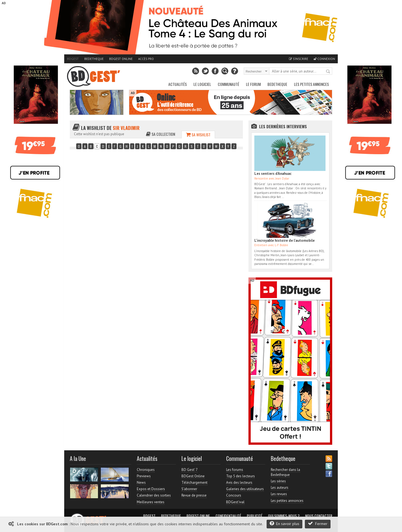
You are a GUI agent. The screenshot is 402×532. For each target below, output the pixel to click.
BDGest (73, 59)
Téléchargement (194, 483)
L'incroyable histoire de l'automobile (284, 240)
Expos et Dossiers (151, 489)
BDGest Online (121, 59)
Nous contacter (319, 516)
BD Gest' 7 (190, 470)
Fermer (318, 523)
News (141, 483)
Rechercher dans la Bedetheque (285, 472)
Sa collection (161, 134)
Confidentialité (228, 516)
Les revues (279, 494)
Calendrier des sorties (154, 495)
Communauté (228, 84)
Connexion (324, 59)
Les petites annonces (311, 84)
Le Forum (253, 84)
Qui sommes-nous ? (284, 516)
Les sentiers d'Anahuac (273, 174)
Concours (234, 495)
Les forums (235, 470)
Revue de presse (194, 495)
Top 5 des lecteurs (241, 476)
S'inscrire (299, 59)
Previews (144, 476)
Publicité (255, 516)
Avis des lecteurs (239, 483)
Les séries (278, 481)
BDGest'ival (235, 502)
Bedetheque (94, 59)
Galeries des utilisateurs (245, 489)
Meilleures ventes (151, 502)
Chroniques (146, 470)
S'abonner (189, 489)
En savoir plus (284, 523)
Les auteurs (280, 488)
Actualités (178, 84)
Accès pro (146, 59)
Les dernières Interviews (283, 126)
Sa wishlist (198, 135)
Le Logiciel (202, 84)
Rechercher (328, 72)
